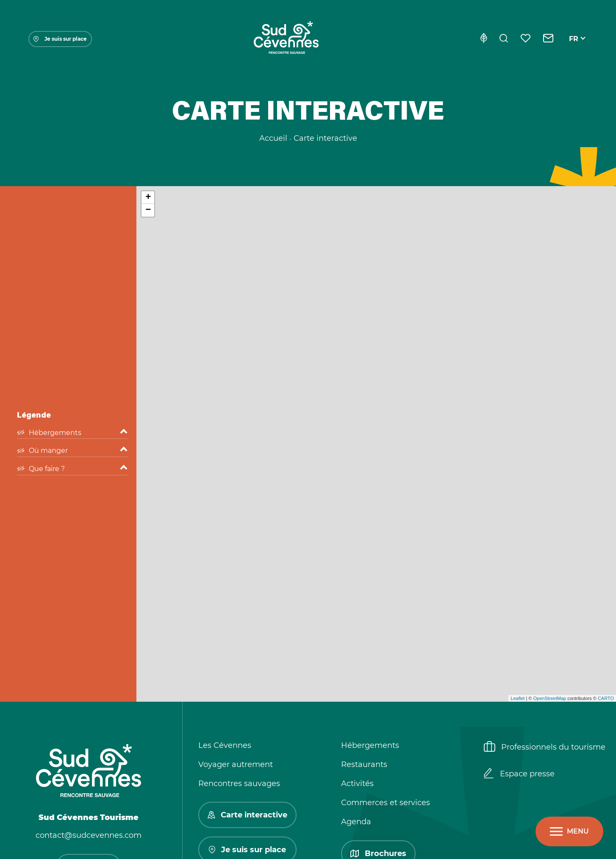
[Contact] (548, 39)
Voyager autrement (236, 764)
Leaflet (517, 698)
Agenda (356, 822)
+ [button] (148, 198)
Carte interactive (247, 815)
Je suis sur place (60, 39)
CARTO (606, 698)
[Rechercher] (504, 39)
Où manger (72, 451)
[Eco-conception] (484, 39)
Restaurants (364, 764)
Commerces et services (386, 803)
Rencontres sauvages (239, 784)
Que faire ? (72, 469)
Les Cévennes (225, 745)
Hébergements (72, 433)
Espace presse (519, 774)
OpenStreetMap (549, 698)
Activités (357, 784)
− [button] (148, 210)
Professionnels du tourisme (545, 747)
